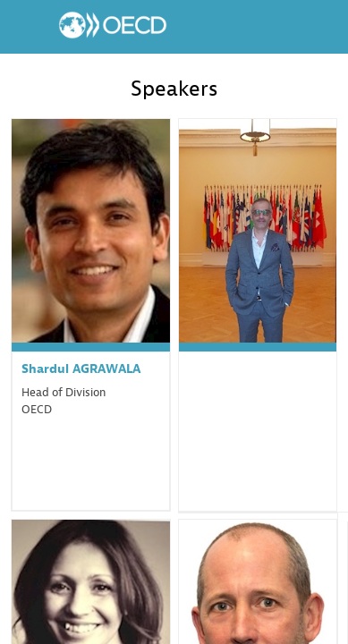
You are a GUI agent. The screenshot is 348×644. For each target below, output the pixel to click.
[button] (27, 27)
